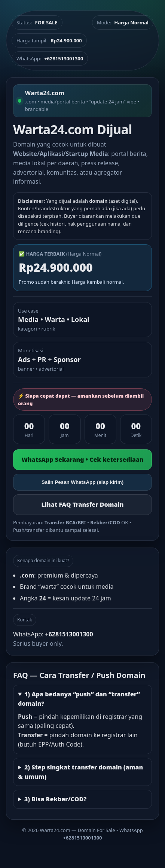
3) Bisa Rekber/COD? (55, 799)
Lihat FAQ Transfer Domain (82, 504)
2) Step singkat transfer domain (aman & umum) (80, 772)
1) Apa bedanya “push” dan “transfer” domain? (79, 699)
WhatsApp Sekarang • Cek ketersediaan (82, 459)
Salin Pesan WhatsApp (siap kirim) (82, 482)
